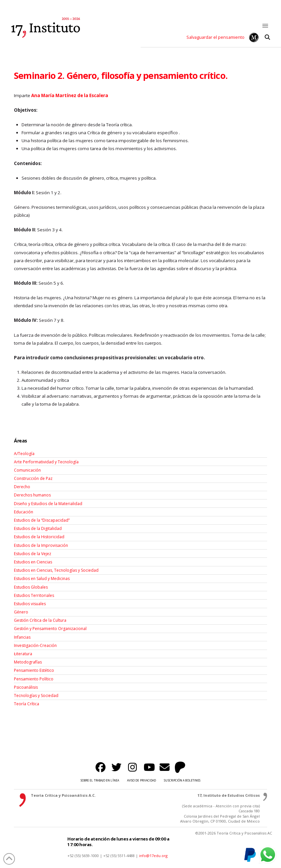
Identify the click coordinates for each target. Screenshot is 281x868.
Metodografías (28, 662)
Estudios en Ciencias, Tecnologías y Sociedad (56, 570)
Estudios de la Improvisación (41, 545)
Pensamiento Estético (34, 670)
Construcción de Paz (33, 478)
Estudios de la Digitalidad (38, 528)
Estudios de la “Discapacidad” (42, 520)
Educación (24, 512)
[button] (266, 26)
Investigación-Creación (35, 645)
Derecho (22, 487)
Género (21, 612)
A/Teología (24, 454)
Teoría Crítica (27, 704)
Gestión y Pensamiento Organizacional (50, 629)
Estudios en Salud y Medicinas (42, 579)
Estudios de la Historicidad (39, 537)
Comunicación (27, 470)
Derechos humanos (32, 495)
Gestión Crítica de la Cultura (40, 620)
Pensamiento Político (34, 679)
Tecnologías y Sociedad (36, 695)
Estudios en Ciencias (33, 562)
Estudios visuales (30, 604)
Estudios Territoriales (34, 595)
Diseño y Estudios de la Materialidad (48, 504)
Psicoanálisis (26, 687)
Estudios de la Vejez (33, 554)
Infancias (22, 637)
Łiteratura (23, 654)
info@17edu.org (153, 856)
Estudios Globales (31, 587)
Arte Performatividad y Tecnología (46, 462)
